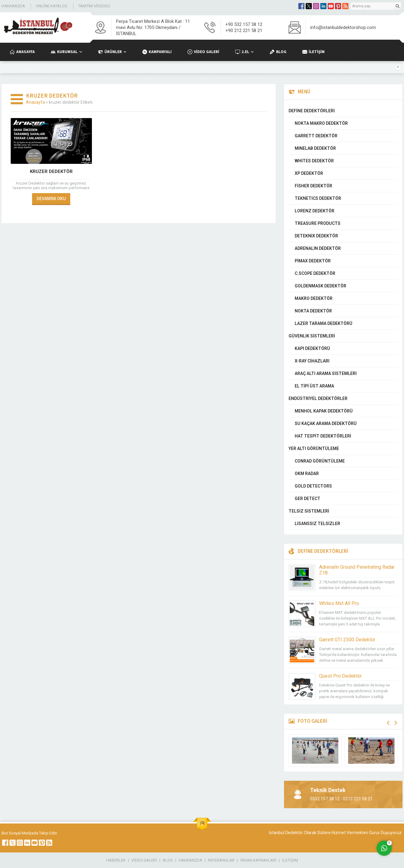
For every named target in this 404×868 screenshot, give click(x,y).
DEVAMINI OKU (51, 199)
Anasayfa (35, 102)
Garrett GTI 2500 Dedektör (347, 640)
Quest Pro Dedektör (340, 676)
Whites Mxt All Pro (339, 603)
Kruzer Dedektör (51, 171)
